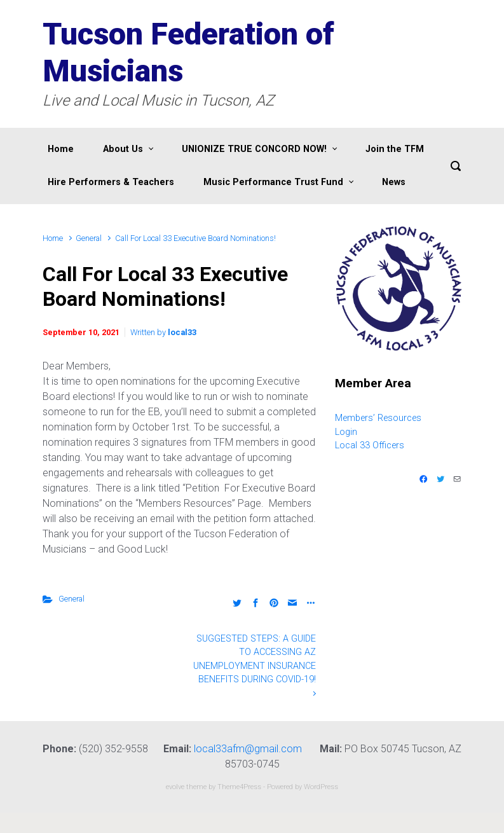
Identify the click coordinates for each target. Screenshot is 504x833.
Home (53, 238)
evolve (175, 787)
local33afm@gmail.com (248, 749)
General (89, 238)
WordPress (321, 787)
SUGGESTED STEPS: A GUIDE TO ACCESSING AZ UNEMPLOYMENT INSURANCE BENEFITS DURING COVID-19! (255, 659)
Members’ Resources (378, 418)
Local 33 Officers (370, 445)
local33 (182, 332)
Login (346, 432)
